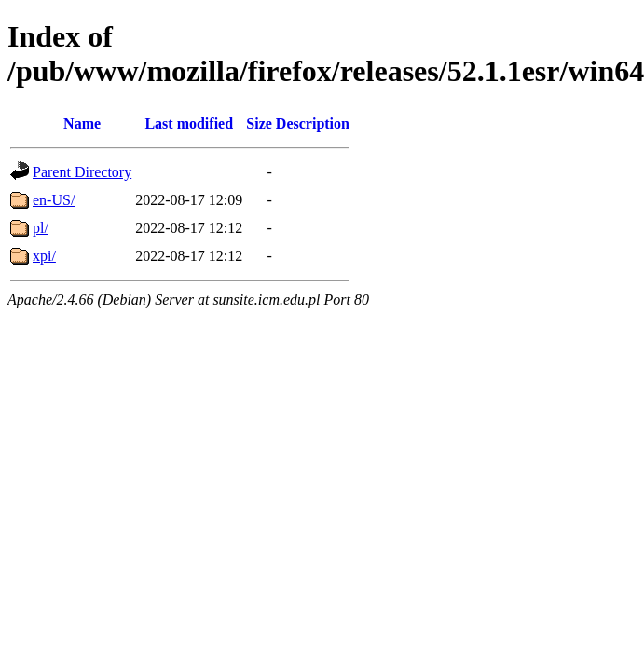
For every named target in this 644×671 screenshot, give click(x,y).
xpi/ (44, 256)
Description (313, 123)
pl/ (41, 228)
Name (82, 123)
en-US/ (54, 200)
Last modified (189, 123)
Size (259, 123)
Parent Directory (82, 172)
